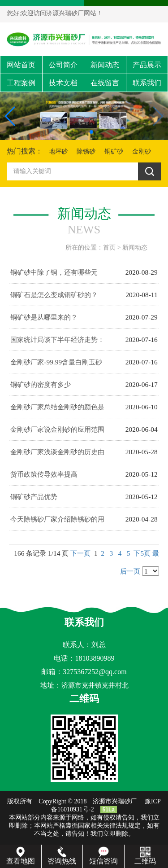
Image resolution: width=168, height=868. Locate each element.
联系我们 (147, 83)
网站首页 (21, 65)
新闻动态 (105, 65)
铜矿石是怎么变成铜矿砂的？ (54, 295)
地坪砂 (58, 151)
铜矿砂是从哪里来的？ (44, 317)
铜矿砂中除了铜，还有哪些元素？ (54, 276)
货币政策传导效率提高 (44, 474)
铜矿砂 (114, 151)
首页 (109, 248)
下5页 (142, 553)
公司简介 (63, 65)
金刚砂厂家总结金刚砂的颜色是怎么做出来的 (57, 411)
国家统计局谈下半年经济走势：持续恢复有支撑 (57, 343)
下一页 (80, 553)
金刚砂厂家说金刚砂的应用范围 (57, 429)
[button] (77, 132)
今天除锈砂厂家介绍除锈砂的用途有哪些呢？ (57, 523)
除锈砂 (86, 151)
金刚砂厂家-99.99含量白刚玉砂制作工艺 (56, 366)
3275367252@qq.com (95, 672)
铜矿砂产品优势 (34, 497)
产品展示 (147, 65)
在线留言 (105, 83)
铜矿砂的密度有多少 (41, 384)
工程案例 (21, 83)
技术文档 (63, 83)
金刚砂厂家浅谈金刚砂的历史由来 (57, 456)
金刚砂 (142, 151)
